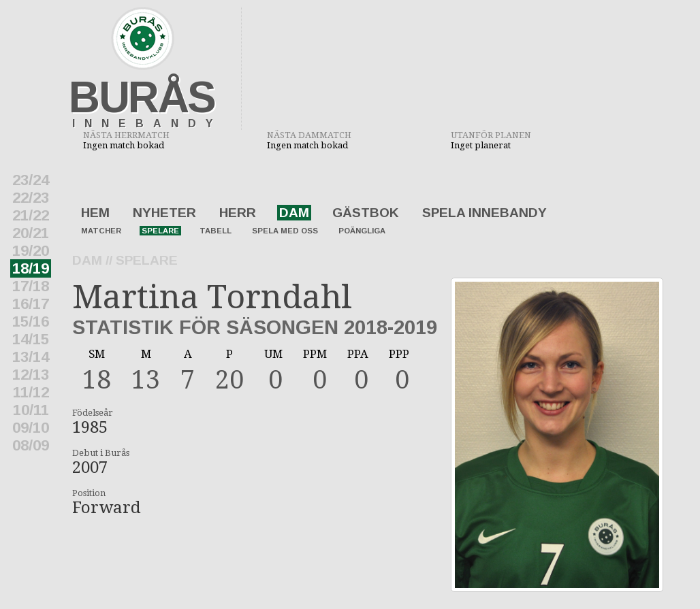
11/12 (31, 392)
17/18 (31, 286)
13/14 (31, 357)
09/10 (31, 428)
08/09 (31, 445)
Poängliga (362, 231)
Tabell (216, 231)
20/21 (31, 233)
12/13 (31, 375)
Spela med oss (285, 231)
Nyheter (164, 213)
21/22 (31, 215)
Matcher (101, 231)
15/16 (31, 322)
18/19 (31, 268)
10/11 (31, 410)
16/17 (31, 304)
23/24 (31, 180)
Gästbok (366, 213)
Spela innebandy (484, 213)
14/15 (31, 339)
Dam (294, 213)
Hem (95, 213)
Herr (238, 213)
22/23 (31, 198)
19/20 (31, 251)
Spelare (160, 231)
